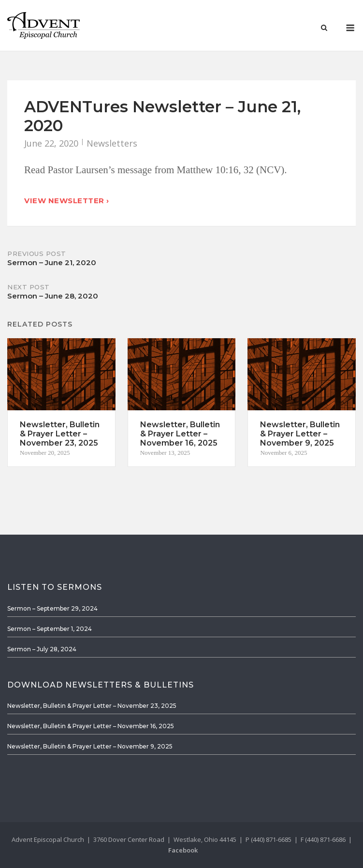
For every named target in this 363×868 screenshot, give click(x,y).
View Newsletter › (67, 201)
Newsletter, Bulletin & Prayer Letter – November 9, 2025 (90, 746)
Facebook (183, 850)
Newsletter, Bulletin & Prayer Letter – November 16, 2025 (91, 726)
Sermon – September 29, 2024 (52, 608)
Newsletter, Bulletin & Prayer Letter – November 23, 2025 (92, 706)
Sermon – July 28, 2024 (42, 649)
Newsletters (112, 143)
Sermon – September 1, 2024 (50, 629)
